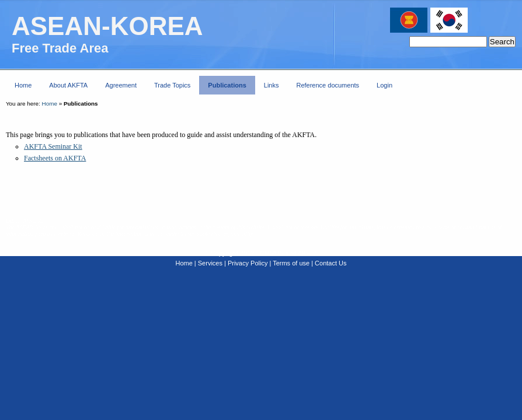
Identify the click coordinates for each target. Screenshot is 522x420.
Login (384, 85)
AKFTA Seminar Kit (53, 146)
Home (50, 104)
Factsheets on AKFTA (55, 158)
